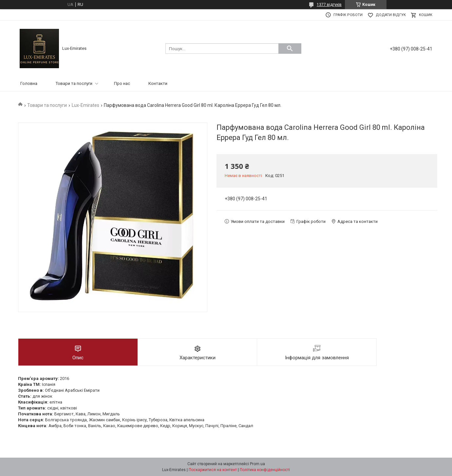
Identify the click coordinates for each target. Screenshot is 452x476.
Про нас (122, 83)
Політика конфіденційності (265, 470)
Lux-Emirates (85, 105)
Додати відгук (391, 15)
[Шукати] (290, 49)
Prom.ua (257, 464)
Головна (29, 83)
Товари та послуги (74, 83)
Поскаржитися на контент (213, 470)
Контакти (158, 83)
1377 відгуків (329, 5)
